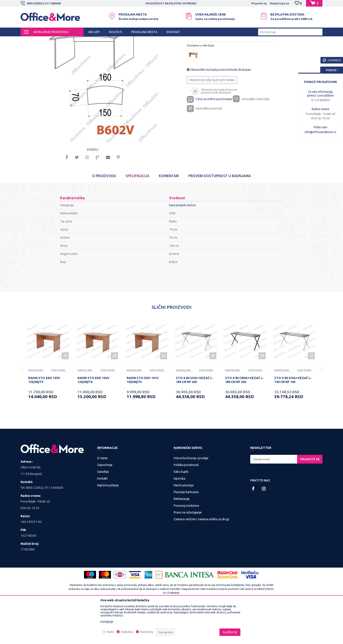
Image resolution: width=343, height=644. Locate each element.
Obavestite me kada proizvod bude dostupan (219, 107)
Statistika (127, 632)
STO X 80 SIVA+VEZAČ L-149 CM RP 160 (293, 418)
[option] (171, 3)
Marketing (147, 632)
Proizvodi (47, 40)
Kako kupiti (181, 510)
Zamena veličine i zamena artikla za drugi (201, 557)
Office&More (29, 40)
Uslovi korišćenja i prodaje (191, 496)
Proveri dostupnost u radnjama (220, 214)
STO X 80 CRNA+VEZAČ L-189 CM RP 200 (244, 418)
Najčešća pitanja (108, 523)
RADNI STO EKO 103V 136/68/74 (44, 418)
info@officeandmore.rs (320, 132)
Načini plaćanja (184, 523)
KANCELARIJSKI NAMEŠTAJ (74, 40)
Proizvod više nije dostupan (212, 117)
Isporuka (179, 517)
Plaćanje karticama (186, 530)
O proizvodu (104, 214)
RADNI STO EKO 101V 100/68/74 (143, 418)
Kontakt (102, 517)
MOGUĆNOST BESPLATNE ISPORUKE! (171, 3)
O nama (102, 496)
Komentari (169, 214)
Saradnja (103, 510)
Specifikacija (137, 214)
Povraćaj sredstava (186, 544)
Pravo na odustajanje (188, 550)
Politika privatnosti (186, 503)
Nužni (110, 632)
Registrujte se (280, 3)
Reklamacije (182, 537)
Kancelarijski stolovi (107, 40)
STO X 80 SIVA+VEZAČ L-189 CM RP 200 (195, 418)
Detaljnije (107, 622)
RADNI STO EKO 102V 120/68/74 (93, 418)
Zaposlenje (105, 503)
